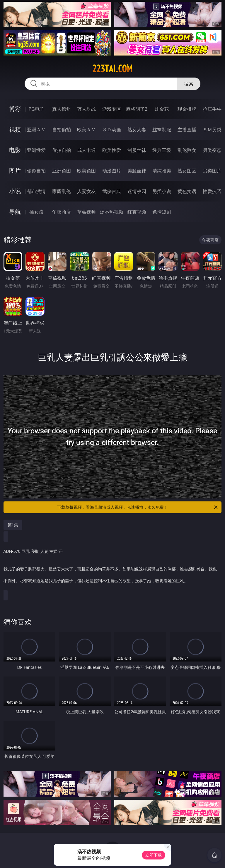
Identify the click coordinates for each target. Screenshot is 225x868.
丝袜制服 (162, 130)
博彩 (15, 109)
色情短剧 (162, 212)
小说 (15, 191)
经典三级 (162, 150)
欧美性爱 (112, 150)
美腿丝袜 (137, 171)
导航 (15, 212)
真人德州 (62, 109)
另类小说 (162, 191)
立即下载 (154, 855)
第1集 (13, 525)
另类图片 (212, 171)
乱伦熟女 (187, 150)
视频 (15, 129)
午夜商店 (62, 212)
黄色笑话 (187, 191)
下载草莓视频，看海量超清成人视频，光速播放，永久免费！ (138, 507)
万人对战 (86, 109)
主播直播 (187, 130)
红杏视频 (137, 212)
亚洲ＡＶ (36, 130)
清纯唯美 (162, 171)
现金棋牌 (187, 109)
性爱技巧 (212, 191)
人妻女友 (86, 191)
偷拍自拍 (62, 150)
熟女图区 (187, 171)
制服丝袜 (137, 150)
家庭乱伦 (62, 191)
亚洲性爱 (36, 150)
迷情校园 (137, 191)
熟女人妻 (137, 130)
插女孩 (36, 212)
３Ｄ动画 (112, 130)
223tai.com (112, 69)
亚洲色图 (62, 171)
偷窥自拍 (36, 171)
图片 (15, 171)
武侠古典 (112, 191)
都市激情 (36, 191)
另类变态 (212, 150)
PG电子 (36, 109)
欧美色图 (86, 171)
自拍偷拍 (62, 130)
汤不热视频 (112, 212)
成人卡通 (86, 150)
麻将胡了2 (137, 109)
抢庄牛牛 (212, 109)
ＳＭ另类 (212, 130)
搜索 (189, 84)
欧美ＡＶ (86, 130)
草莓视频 (86, 212)
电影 (15, 150)
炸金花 (162, 109)
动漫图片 (112, 171)
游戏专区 (112, 109)
